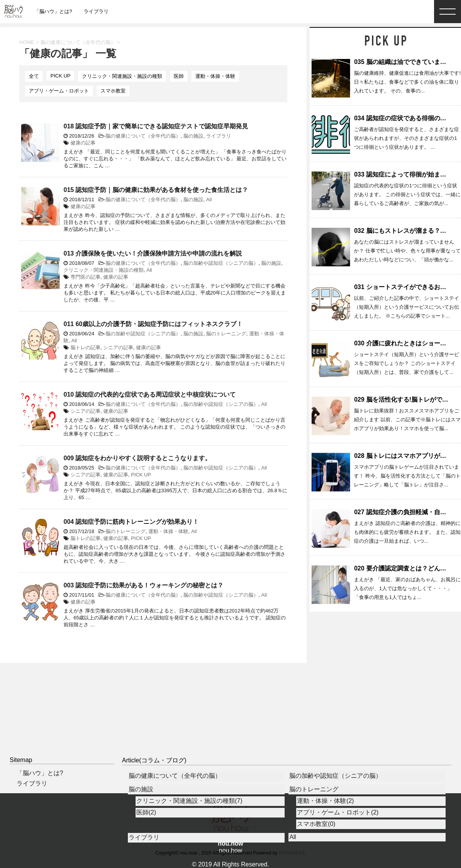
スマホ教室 (113, 91)
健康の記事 (83, 143)
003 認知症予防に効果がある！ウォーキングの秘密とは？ (143, 585)
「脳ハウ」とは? (53, 11)
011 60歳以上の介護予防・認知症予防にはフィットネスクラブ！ (153, 324)
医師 (179, 76)
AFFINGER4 (291, 853)
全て (34, 76)
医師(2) (146, 812)
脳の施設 (193, 136)
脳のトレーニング (226, 334)
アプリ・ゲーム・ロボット (59, 91)
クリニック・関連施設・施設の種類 (122, 76)
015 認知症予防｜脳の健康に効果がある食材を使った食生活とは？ (156, 190)
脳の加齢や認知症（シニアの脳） (221, 263)
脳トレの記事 (85, 347)
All (209, 199)
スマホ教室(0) (316, 824)
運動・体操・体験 (215, 76)
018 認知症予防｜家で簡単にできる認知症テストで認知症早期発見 (156, 126)
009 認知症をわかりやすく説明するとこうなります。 (137, 458)
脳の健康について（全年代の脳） (143, 136)
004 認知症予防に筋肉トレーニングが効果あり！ (131, 522)
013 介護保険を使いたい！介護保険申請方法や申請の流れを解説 (153, 253)
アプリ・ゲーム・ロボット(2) (338, 812)
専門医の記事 (85, 277)
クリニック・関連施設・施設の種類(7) (189, 801)
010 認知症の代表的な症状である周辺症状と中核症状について (150, 394)
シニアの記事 (118, 347)
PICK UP (60, 76)
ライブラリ (96, 11)
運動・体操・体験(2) (325, 801)
